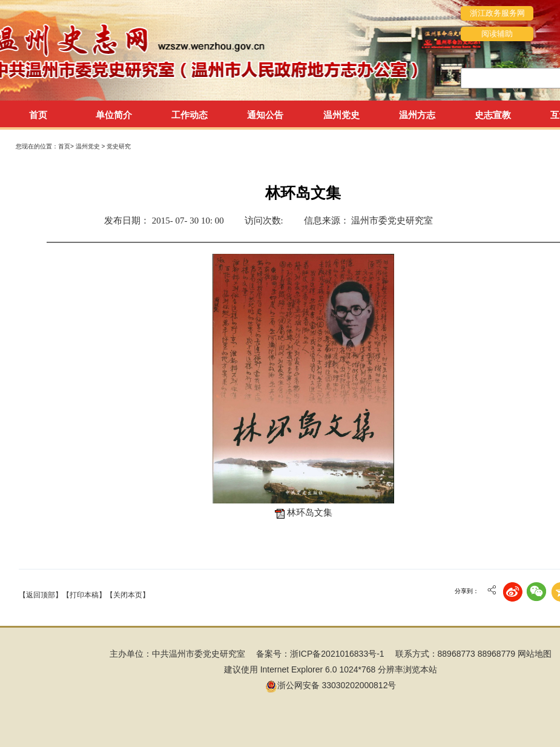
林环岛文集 (310, 513)
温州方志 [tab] (417, 115)
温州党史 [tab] (341, 115)
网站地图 (535, 654)
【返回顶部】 (41, 595)
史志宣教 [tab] (493, 115)
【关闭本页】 (128, 595)
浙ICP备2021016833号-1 (337, 654)
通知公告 (265, 115)
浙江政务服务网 (497, 13)
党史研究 (119, 146)
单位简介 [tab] (114, 115)
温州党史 (89, 146)
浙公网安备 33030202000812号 (331, 685)
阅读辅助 (497, 34)
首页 (38, 115)
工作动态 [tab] (189, 115)
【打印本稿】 (84, 595)
